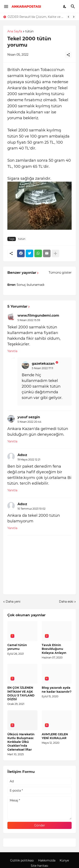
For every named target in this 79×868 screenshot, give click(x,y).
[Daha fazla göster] (55, 253)
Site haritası (39, 866)
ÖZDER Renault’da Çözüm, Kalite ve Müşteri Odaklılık (36, 17)
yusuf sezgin (29, 417)
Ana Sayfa (15, 31)
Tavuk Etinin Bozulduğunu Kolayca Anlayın (54, 649)
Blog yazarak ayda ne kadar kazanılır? (57, 690)
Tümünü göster (60, 273)
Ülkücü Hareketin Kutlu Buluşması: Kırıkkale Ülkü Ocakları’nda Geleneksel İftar (21, 742)
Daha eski (66, 602)
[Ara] (73, 7)
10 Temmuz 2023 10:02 (31, 509)
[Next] (74, 17)
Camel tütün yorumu (17, 647)
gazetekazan (43, 364)
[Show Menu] (6, 7)
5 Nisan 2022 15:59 (29, 320)
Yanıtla (12, 351)
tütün (29, 31)
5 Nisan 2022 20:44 (29, 422)
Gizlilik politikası (22, 860)
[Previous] (68, 17)
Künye (64, 860)
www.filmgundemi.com (38, 315)
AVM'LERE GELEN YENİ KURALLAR (55, 736)
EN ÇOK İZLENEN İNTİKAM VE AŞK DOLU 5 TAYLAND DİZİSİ (21, 693)
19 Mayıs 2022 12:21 (29, 460)
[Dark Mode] (65, 7)
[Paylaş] (68, 55)
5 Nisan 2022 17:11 (42, 368)
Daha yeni (13, 602)
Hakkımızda (47, 860)
